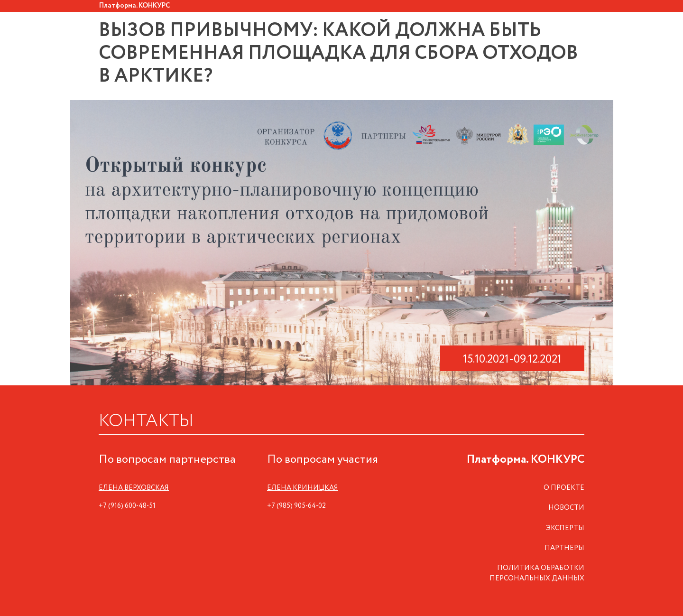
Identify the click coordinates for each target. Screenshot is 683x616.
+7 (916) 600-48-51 (127, 506)
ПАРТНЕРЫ (564, 548)
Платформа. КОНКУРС (135, 6)
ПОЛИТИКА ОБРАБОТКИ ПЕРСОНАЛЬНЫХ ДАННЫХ (537, 573)
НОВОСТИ (566, 508)
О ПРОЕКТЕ (564, 488)
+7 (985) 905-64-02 (296, 506)
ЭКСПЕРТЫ (565, 528)
